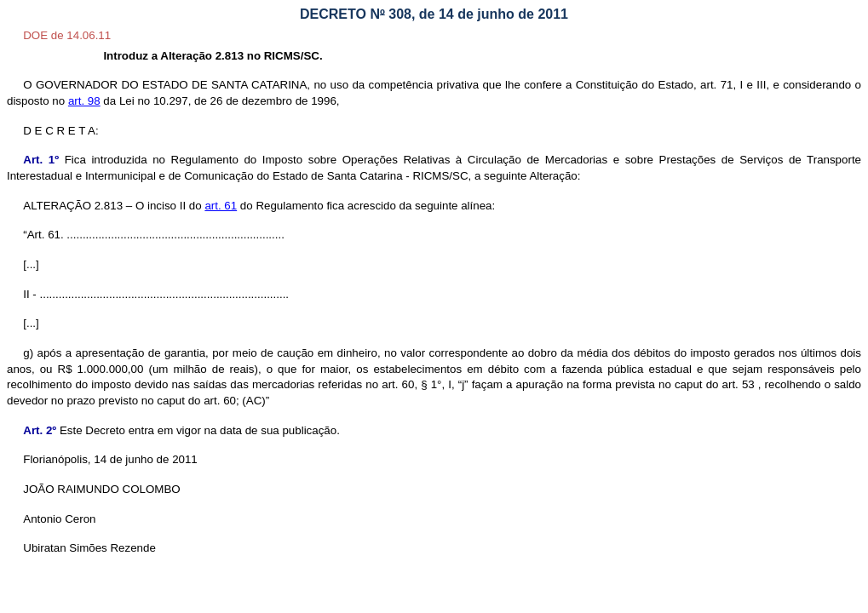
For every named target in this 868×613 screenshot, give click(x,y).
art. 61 (221, 206)
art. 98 (84, 101)
